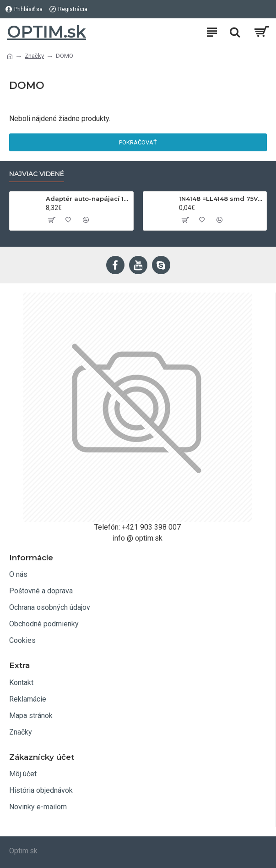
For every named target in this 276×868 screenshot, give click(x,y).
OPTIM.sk (46, 32)
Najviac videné (37, 174)
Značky (34, 56)
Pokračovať (138, 142)
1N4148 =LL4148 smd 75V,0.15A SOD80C (221, 199)
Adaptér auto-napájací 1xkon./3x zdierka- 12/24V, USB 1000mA (88, 199)
